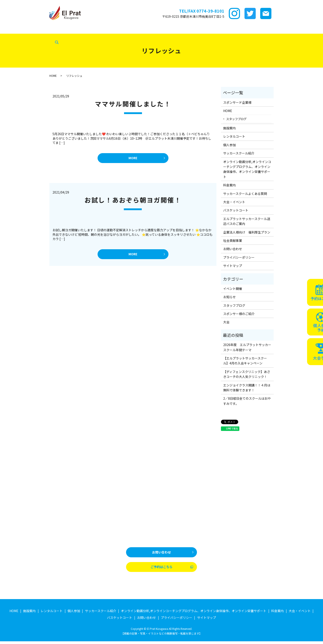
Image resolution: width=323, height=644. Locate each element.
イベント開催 (233, 289)
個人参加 (229, 145)
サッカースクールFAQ (203, 29)
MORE (133, 159)
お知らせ (229, 297)
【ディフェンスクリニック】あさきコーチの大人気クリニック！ (247, 374)
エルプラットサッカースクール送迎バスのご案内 (247, 221)
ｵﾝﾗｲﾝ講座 (158, 29)
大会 (226, 322)
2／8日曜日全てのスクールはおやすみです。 (247, 401)
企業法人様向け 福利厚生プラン (247, 232)
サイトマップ (233, 266)
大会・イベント (235, 29)
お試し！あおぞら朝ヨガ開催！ (133, 201)
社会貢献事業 (39, 36)
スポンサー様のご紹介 (239, 314)
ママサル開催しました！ (133, 104)
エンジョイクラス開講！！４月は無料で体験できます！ (247, 388)
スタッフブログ (13, 36)
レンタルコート (78, 29)
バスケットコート (264, 29)
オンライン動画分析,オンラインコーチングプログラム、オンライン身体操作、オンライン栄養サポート (247, 169)
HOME (7, 29)
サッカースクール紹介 (131, 29)
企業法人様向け (292, 29)
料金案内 (177, 29)
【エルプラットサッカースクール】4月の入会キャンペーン (245, 361)
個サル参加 (102, 29)
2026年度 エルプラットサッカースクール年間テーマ (247, 347)
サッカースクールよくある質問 (245, 194)
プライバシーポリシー (239, 257)
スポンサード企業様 (31, 29)
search (54, 36)
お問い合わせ (233, 249)
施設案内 (56, 29)
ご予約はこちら (161, 569)
